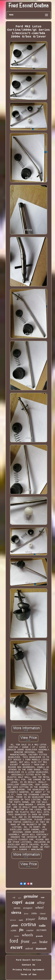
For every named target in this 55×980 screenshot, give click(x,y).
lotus (43, 918)
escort (16, 947)
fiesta (26, 914)
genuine (31, 896)
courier (30, 930)
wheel (39, 907)
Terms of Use (28, 975)
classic (43, 913)
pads (34, 943)
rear (43, 897)
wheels (27, 935)
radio (42, 926)
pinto (15, 925)
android (29, 949)
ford (14, 941)
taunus (17, 936)
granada (39, 936)
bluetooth (41, 949)
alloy (41, 903)
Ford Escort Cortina (29, 960)
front (25, 941)
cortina (28, 924)
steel (20, 898)
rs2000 (13, 931)
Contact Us (28, 965)
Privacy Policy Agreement (28, 970)
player (31, 919)
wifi (14, 897)
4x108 (30, 903)
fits (21, 930)
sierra (16, 912)
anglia (21, 920)
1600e (34, 913)
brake (44, 942)
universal (13, 920)
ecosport (28, 908)
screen (41, 930)
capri (17, 902)
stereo (17, 908)
